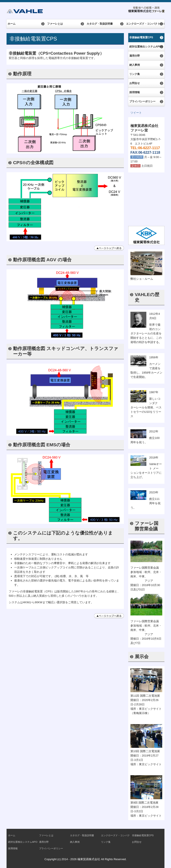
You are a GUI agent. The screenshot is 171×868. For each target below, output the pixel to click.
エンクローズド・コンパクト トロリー (145, 24)
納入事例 (135, 65)
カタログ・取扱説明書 (100, 24)
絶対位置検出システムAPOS (146, 47)
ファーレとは (55, 24)
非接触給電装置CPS (141, 37)
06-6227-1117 (149, 148)
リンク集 (135, 74)
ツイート (136, 113)
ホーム (12, 24)
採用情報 (135, 92)
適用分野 (135, 56)
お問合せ (135, 83)
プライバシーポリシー (142, 101)
